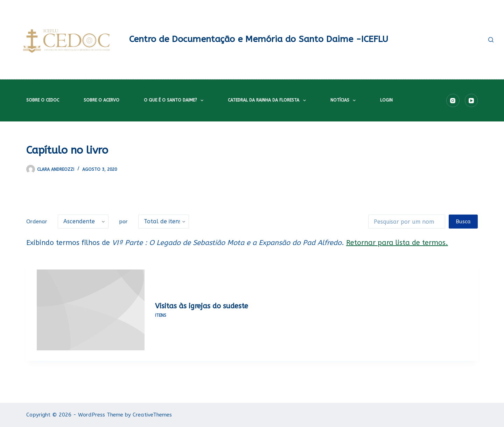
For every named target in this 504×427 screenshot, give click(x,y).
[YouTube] (471, 100)
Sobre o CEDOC (43, 100)
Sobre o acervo (101, 100)
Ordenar (37, 222)
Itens (161, 315)
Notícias (344, 100)
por (123, 222)
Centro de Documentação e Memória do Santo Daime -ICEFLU (259, 39)
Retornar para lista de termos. (397, 243)
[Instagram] (453, 100)
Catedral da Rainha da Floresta (268, 100)
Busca (463, 222)
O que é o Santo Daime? (175, 100)
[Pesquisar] (491, 40)
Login (386, 100)
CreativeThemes (152, 415)
